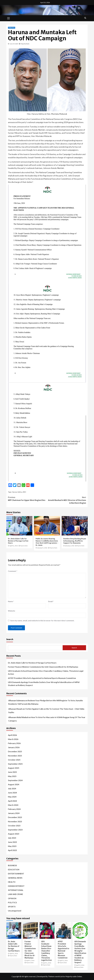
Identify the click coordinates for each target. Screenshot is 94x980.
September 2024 (15, 780)
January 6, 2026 (70, 546)
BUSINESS (39, 533)
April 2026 (12, 735)
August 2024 (14, 784)
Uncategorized (15, 911)
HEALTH (12, 882)
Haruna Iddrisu (17, 492)
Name (11, 601)
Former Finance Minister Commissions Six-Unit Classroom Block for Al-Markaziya (43, 667)
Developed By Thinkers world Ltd (50, 976)
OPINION (12, 898)
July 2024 (12, 789)
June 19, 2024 (14, 44)
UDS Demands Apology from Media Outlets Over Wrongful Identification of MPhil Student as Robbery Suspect (44, 684)
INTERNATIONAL (16, 890)
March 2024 (13, 805)
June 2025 (12, 772)
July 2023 (12, 838)
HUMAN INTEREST (16, 886)
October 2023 (14, 826)
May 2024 (12, 797)
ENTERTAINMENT (16, 874)
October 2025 (14, 760)
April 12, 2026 (64, 961)
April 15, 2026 (30, 961)
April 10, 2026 (80, 965)
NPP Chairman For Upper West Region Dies (28, 499)
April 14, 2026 (47, 963)
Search (10, 639)
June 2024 (12, 793)
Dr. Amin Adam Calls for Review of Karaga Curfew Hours (18, 541)
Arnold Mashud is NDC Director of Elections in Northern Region (67, 500)
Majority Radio (25, 44)
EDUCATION (14, 870)
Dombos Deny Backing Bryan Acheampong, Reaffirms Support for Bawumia (75, 541)
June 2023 (12, 842)
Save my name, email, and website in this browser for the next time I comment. (42, 620)
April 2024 (12, 801)
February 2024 (14, 809)
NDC (25, 492)
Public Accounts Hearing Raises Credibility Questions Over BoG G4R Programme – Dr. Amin (47, 542)
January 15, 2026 (42, 548)
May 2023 (12, 846)
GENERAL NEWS (14, 533)
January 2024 (14, 813)
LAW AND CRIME (15, 894)
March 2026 (13, 739)
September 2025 (15, 764)
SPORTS (12, 907)
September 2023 (15, 830)
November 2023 (15, 822)
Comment (13, 571)
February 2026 (14, 743)
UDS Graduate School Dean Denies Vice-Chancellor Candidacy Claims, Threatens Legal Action (46, 672)
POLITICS (12, 28)
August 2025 (14, 768)
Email (51, 601)
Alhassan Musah (15, 709)
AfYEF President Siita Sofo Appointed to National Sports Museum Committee (42, 678)
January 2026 (14, 747)
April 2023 (12, 850)
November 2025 (15, 756)
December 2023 (15, 817)
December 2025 (15, 751)
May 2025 (12, 776)
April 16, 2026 (14, 546)
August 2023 (14, 834)
